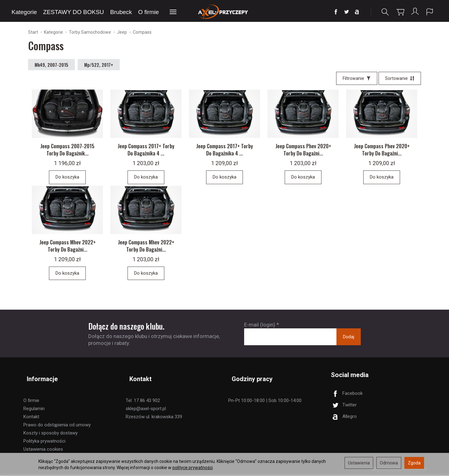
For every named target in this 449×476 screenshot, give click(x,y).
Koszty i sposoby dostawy (51, 434)
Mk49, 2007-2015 (51, 66)
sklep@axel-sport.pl (146, 409)
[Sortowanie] (400, 80)
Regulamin (34, 409)
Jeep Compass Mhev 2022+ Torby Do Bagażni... (68, 254)
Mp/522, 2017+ (99, 66)
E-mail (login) (260, 334)
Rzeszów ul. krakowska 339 (154, 417)
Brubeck (121, 12)
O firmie (149, 12)
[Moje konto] (414, 12)
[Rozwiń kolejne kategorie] (173, 12)
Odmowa (389, 463)
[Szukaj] (384, 12)
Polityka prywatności (44, 442)
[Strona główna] (225, 12)
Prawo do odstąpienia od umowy (57, 425)
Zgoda (414, 463)
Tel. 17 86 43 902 (143, 401)
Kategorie (24, 12)
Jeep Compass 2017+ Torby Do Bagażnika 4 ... (146, 155)
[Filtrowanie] (357, 80)
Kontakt (31, 417)
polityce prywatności (193, 468)
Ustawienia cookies (43, 450)
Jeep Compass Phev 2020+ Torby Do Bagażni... (303, 155)
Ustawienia (359, 463)
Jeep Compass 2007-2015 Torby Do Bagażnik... (67, 155)
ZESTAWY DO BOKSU (73, 12)
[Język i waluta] (430, 12)
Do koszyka (67, 182)
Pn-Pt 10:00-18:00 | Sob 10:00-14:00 (265, 401)
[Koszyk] (399, 12)
